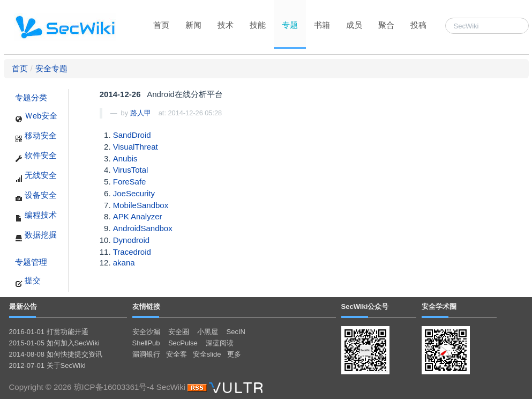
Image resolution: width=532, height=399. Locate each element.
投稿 (418, 25)
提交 (28, 282)
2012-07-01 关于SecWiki (47, 365)
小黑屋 (208, 332)
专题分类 (31, 97)
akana (124, 263)
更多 (234, 354)
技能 (258, 25)
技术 (226, 25)
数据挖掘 (36, 236)
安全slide (207, 354)
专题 (290, 25)
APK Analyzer (138, 216)
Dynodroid (131, 240)
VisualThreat (136, 147)
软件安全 (36, 157)
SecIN (236, 332)
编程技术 (36, 216)
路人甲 (141, 113)
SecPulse (183, 343)
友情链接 (146, 306)
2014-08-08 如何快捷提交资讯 (56, 354)
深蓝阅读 (220, 343)
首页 (161, 25)
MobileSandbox (141, 205)
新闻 (193, 25)
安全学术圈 (439, 306)
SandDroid (132, 135)
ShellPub (146, 343)
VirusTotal (131, 170)
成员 (354, 25)
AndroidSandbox (143, 228)
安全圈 (179, 332)
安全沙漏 (146, 332)
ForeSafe (130, 182)
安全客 (177, 354)
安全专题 (51, 68)
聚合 (386, 25)
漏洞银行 (146, 354)
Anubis (125, 158)
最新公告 (23, 306)
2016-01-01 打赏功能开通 (49, 332)
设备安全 (36, 196)
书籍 (322, 25)
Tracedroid (132, 252)
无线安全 (36, 176)
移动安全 (36, 137)
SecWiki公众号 (365, 306)
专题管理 (31, 262)
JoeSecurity (134, 193)
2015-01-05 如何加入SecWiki (54, 343)
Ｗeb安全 (36, 117)
